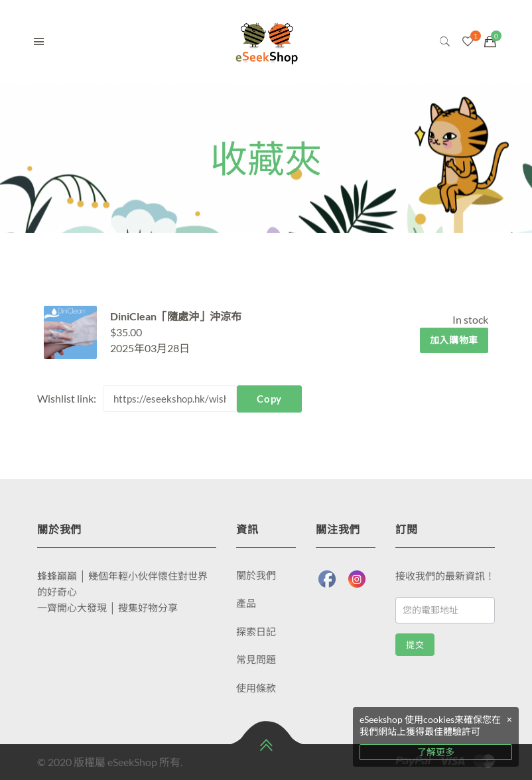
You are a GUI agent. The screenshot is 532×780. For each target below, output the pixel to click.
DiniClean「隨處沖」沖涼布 (176, 316)
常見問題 (256, 659)
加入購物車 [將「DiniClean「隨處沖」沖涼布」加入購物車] (454, 340)
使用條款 (256, 688)
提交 (415, 645)
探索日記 (256, 631)
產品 (246, 603)
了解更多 (436, 752)
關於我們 (256, 575)
